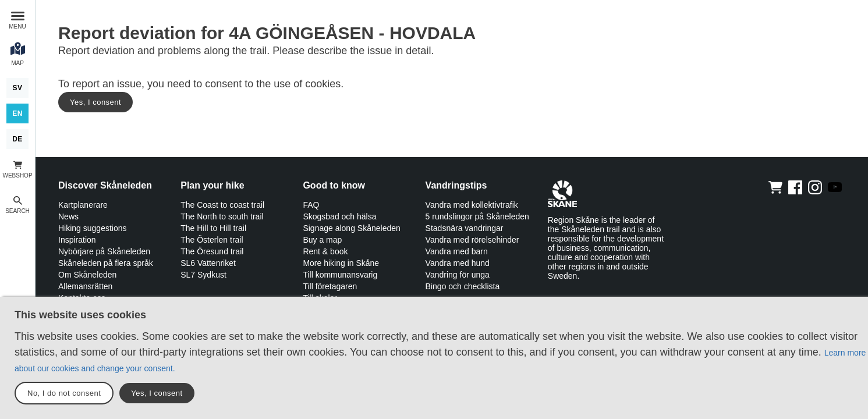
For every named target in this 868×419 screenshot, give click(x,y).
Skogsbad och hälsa (339, 216)
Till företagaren (330, 286)
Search (17, 211)
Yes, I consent (95, 102)
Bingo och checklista (463, 286)
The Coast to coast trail (222, 205)
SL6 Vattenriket (208, 263)
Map (17, 63)
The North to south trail (222, 216)
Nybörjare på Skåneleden (104, 251)
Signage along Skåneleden (351, 228)
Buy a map (322, 240)
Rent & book (325, 251)
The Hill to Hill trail (213, 228)
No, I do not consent (64, 393)
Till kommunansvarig (340, 275)
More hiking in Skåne (341, 263)
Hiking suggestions (93, 228)
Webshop (17, 175)
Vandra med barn (457, 251)
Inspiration (77, 240)
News (68, 216)
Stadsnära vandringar (465, 228)
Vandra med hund (458, 263)
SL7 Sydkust (203, 275)
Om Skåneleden (87, 275)
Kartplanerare (83, 205)
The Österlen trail (212, 240)
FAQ (311, 205)
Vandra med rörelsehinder (472, 240)
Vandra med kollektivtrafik (472, 205)
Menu (17, 26)
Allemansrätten (85, 286)
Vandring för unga (458, 275)
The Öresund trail (212, 251)
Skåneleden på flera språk (106, 263)
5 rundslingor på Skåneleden (477, 216)
